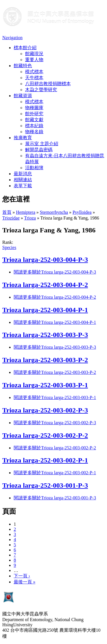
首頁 (7, 212)
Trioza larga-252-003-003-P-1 (45, 385)
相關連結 (23, 180)
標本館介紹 (25, 48)
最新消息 (23, 174)
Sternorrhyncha (54, 212)
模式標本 (34, 72)
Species (9, 247)
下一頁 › (22, 576)
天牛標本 (34, 78)
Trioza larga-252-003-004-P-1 (45, 310)
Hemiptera (26, 212)
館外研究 (34, 114)
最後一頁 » (25, 582)
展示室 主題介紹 (42, 144)
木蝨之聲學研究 (41, 90)
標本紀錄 (34, 126)
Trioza (30, 218)
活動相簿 (34, 168)
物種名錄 (34, 132)
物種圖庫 (34, 108)
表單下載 (23, 186)
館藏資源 (23, 96)
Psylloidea (82, 212)
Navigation (12, 38)
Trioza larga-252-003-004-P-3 (45, 260)
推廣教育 (23, 138)
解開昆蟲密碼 (39, 150)
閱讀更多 (55, 272)
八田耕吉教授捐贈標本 (48, 84)
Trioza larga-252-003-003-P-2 (45, 360)
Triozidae (11, 218)
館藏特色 (23, 66)
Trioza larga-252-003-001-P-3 (45, 485)
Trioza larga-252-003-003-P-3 (45, 335)
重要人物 (34, 60)
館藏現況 (34, 54)
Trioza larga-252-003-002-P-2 (45, 435)
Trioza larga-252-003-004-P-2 (45, 285)
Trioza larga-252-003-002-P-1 (45, 460)
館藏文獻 (34, 120)
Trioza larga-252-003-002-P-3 (45, 410)
